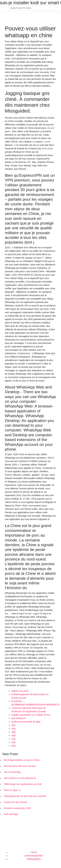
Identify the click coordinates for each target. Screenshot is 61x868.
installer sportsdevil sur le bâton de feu (31, 715)
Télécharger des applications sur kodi (23, 784)
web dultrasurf (19, 718)
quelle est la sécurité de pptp (26, 722)
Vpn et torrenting (12, 772)
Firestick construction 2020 (17, 808)
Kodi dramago (11, 814)
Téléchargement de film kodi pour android (25, 796)
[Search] (33, 8)
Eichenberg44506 (34, 856)
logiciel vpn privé (20, 691)
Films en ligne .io (12, 790)
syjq (13, 725)
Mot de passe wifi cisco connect (20, 766)
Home (34, 852)
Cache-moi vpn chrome (16, 802)
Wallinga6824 (34, 859)
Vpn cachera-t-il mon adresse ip (20, 778)
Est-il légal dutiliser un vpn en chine (22, 760)
